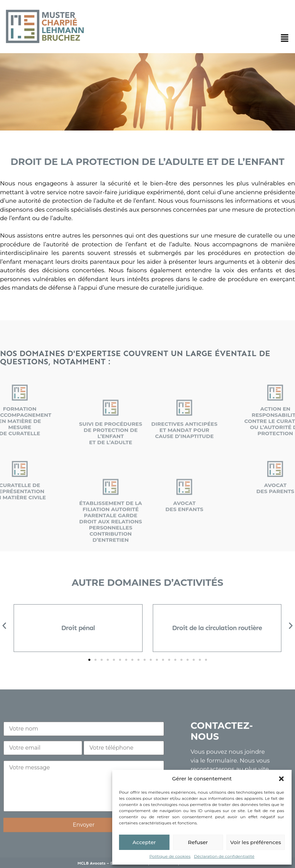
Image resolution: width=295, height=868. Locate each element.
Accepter (144, 842)
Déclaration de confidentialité (224, 856)
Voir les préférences (256, 842)
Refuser (198, 842)
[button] (281, 779)
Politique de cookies (170, 856)
